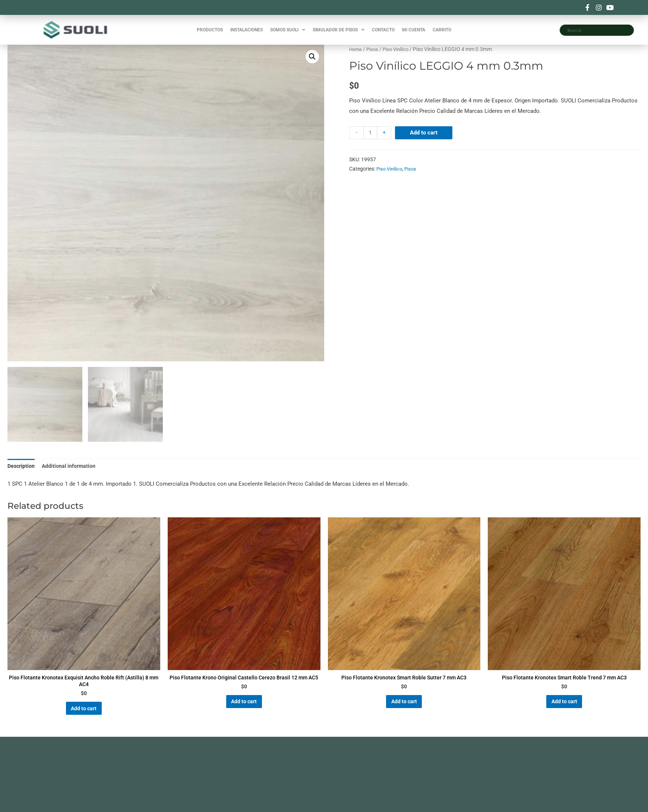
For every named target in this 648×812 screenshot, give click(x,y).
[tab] (22, 467)
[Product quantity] (371, 133)
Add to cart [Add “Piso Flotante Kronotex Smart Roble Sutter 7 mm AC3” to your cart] (404, 707)
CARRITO (442, 26)
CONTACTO (383, 26)
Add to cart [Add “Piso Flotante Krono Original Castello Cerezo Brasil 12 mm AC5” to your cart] (244, 714)
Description (22, 466)
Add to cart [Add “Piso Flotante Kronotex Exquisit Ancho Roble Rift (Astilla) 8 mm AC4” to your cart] (84, 714)
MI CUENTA (414, 26)
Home (356, 49)
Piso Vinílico (398, 49)
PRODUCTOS (210, 26)
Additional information (71, 466)
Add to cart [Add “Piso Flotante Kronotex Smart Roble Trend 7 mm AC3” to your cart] (564, 707)
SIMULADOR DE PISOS (339, 26)
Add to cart (425, 133)
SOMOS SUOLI (288, 26)
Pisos (374, 49)
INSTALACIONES (246, 26)
